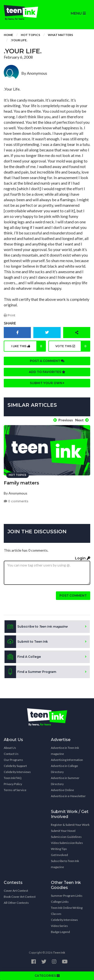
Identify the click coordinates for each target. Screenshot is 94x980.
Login (83, 558)
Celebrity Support (15, 766)
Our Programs (13, 760)
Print (10, 315)
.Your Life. (19, 40)
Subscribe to (36, 627)
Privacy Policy (13, 784)
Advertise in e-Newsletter (68, 796)
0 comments (16, 501)
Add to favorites (47, 372)
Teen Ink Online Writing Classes (67, 911)
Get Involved (59, 855)
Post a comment (47, 361)
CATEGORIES (47, 976)
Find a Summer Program (30, 672)
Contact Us (11, 754)
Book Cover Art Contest (20, 897)
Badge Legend (60, 932)
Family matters (21, 483)
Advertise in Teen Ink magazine (65, 751)
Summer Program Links (67, 896)
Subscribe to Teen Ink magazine (65, 864)
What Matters (60, 35)
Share (10, 323)
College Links (60, 902)
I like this (29, 346)
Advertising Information (67, 760)
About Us (10, 748)
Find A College (23, 657)
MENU (78, 13)
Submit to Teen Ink (26, 642)
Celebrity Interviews (17, 772)
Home (8, 35)
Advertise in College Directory (64, 769)
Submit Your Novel (63, 831)
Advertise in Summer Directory (65, 781)
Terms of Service (15, 790)
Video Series (59, 926)
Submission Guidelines (66, 837)
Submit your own (47, 383)
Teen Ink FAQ (13, 778)
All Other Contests (16, 903)
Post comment (73, 596)
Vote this (73, 346)
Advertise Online (62, 790)
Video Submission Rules (67, 843)
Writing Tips (59, 849)
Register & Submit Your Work (70, 825)
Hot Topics (30, 35)
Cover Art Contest (16, 891)
